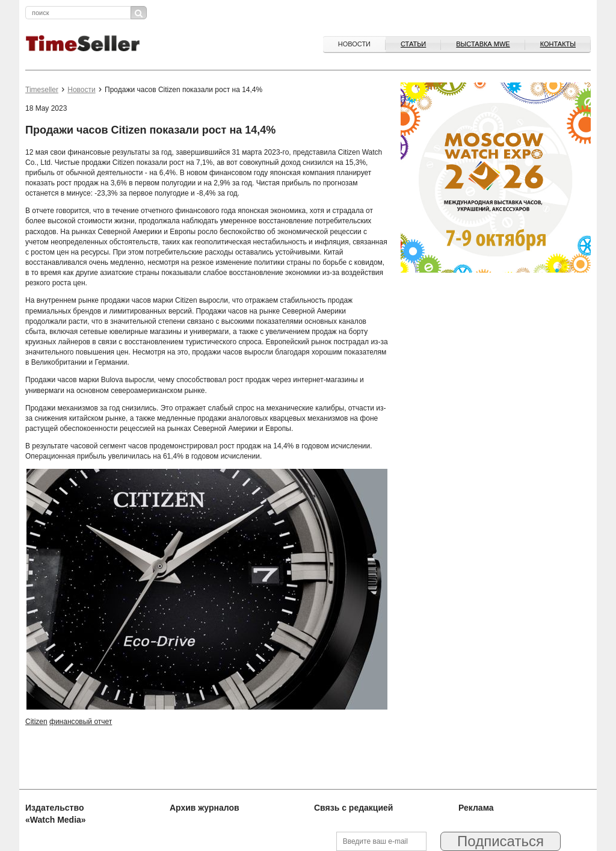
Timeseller (42, 90)
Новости (354, 44)
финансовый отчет (81, 722)
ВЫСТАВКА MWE (483, 44)
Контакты (558, 44)
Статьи (413, 44)
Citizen (36, 722)
